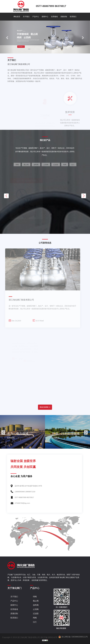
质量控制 (64, 17)
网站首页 (17, 17)
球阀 (35, 597)
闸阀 (35, 618)
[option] (22, 432)
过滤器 (36, 614)
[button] (7, 37)
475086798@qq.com (17, 503)
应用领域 (54, 17)
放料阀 (36, 605)
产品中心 (36, 17)
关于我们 (26, 17)
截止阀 (36, 601)
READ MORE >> (45, 407)
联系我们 (73, 17)
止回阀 (36, 609)
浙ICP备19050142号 (49, 637)
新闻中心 (45, 17)
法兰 (35, 622)
